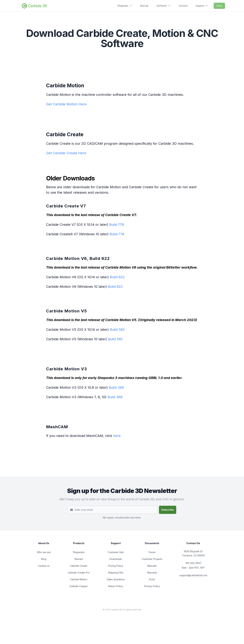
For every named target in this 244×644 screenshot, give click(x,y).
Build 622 (117, 277)
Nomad (144, 6)
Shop (219, 6)
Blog (44, 559)
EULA (152, 579)
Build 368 (115, 397)
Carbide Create (79, 566)
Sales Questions (116, 579)
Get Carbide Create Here (66, 153)
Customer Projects (152, 559)
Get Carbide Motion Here (66, 104)
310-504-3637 (193, 563)
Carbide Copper (79, 586)
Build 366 (116, 387)
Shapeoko (79, 552)
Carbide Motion (79, 579)
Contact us (44, 566)
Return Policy (116, 586)
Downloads (116, 559)
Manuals (152, 566)
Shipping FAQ (116, 573)
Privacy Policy (152, 586)
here (117, 436)
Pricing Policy (116, 566)
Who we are (44, 552)
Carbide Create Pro (79, 573)
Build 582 (117, 330)
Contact (183, 6)
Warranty (152, 573)
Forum (152, 552)
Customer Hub (116, 552)
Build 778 (117, 225)
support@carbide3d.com (193, 575)
